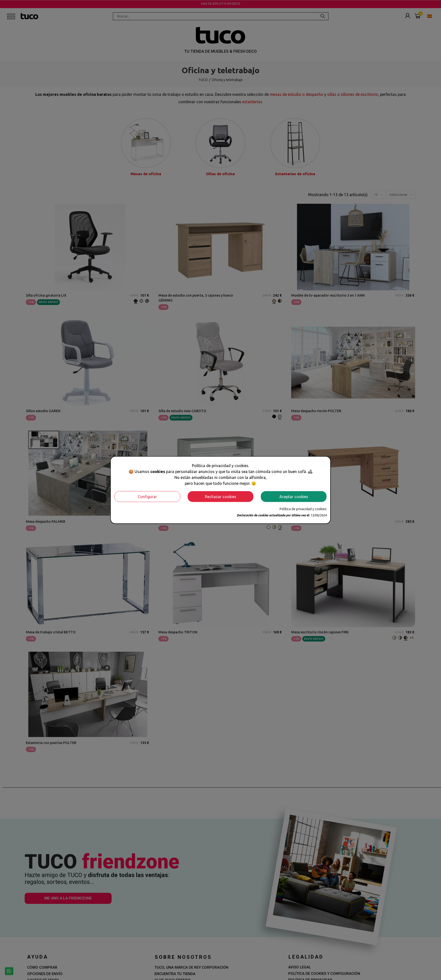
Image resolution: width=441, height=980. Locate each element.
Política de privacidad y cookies (303, 509)
